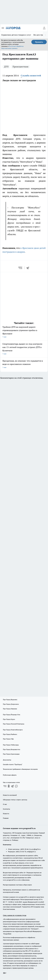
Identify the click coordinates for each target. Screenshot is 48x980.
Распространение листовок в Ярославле (17, 885)
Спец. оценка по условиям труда (15, 915)
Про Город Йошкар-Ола (12, 715)
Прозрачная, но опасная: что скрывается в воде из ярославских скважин (24, 364)
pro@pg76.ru (36, 849)
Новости (6, 814)
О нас (5, 804)
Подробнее (7, 934)
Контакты (6, 809)
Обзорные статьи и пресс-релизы (15, 800)
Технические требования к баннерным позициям (20, 769)
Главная (6, 818)
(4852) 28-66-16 (25, 849)
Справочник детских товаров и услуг (16, 35)
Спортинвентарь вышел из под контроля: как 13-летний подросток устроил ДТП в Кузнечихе (24, 349)
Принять (39, 42)
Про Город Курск (9, 719)
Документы (7, 760)
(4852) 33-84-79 (21, 852)
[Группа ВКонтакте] (5, 786)
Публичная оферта (10, 775)
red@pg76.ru (31, 852)
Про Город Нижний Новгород (14, 724)
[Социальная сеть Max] (16, 786)
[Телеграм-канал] (13, 786)
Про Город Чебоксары (11, 745)
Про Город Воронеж (10, 700)
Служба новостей (31, 76)
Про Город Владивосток (12, 749)
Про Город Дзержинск (11, 704)
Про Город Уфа (8, 739)
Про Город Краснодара (11, 754)
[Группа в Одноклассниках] (9, 786)
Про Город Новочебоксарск (13, 730)
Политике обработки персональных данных (12, 47)
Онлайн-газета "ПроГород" (13, 764)
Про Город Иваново (10, 709)
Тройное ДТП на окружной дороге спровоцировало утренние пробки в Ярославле (24, 332)
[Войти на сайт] (44, 28)
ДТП (6, 67)
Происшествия (20, 67)
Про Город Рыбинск (10, 734)
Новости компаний (10, 795)
